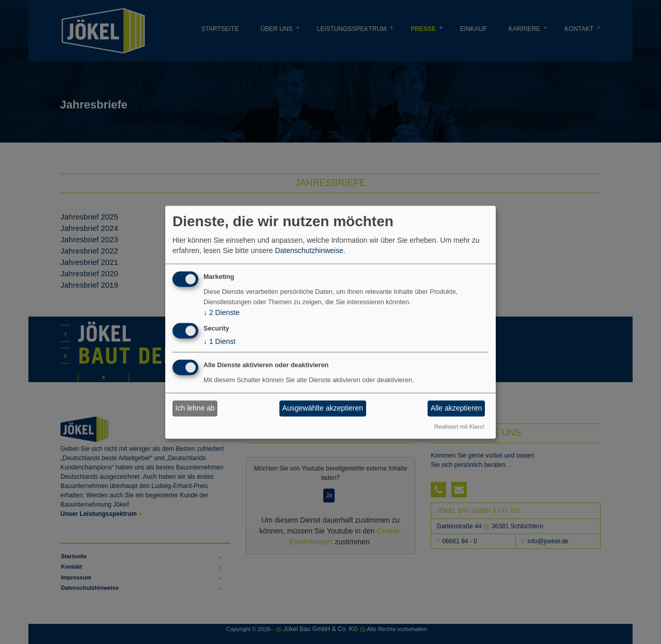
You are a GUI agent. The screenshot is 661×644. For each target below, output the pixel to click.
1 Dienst (219, 341)
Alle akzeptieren (457, 409)
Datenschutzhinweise (309, 251)
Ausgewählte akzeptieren (323, 409)
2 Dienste (222, 312)
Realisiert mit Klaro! (459, 427)
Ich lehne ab (195, 409)
